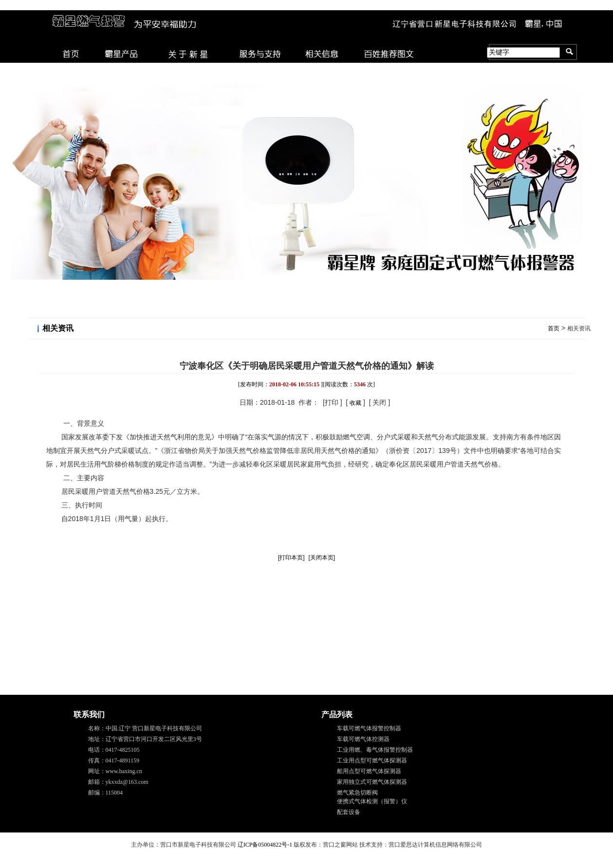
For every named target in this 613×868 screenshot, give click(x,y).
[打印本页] (291, 558)
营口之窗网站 (340, 845)
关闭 (379, 402)
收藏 (355, 403)
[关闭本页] (322, 558)
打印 (332, 402)
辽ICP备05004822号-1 (265, 845)
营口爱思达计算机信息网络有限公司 (435, 845)
